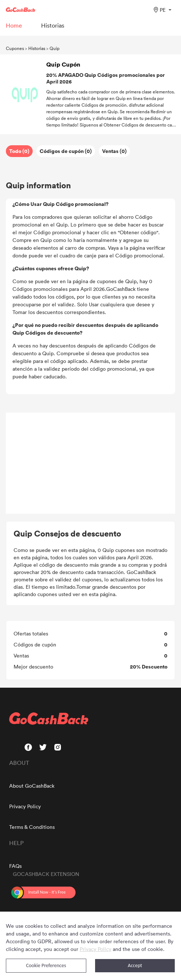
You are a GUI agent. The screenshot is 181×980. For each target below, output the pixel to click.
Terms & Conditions (32, 827)
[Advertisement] (91, 463)
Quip (55, 48)
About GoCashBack (32, 786)
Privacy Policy (25, 806)
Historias (37, 48)
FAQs (15, 866)
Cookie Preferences (46, 965)
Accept (135, 965)
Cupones (15, 48)
